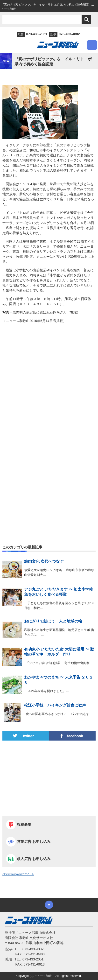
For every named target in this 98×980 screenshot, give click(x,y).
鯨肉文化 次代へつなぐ (44, 561)
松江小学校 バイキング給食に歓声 (55, 705)
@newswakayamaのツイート (18, 874)
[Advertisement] (49, 385)
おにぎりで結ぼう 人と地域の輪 (53, 621)
